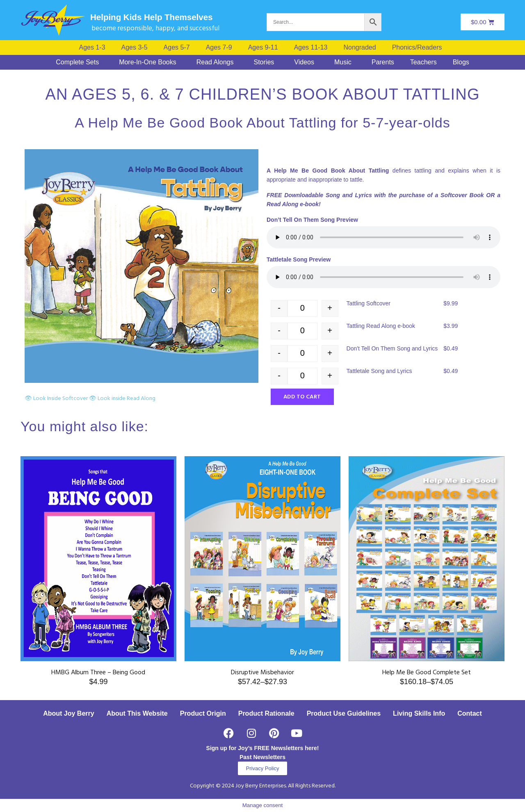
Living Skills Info (419, 713)
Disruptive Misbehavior (262, 673)
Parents (383, 62)
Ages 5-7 (177, 48)
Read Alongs (215, 62)
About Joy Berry (68, 713)
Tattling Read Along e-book (381, 326)
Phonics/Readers (417, 48)
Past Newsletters (262, 757)
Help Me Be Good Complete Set (427, 673)
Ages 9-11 (263, 48)
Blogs (461, 62)
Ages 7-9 (219, 48)
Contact (470, 713)
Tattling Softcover (369, 303)
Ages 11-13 (311, 48)
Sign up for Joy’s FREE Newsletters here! (263, 748)
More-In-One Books (148, 62)
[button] (419, 48)
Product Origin (203, 713)
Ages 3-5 (135, 48)
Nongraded (360, 48)
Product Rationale (266, 713)
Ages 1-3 (92, 48)
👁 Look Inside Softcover (56, 399)
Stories (264, 62)
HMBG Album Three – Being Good (98, 673)
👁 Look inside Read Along (122, 399)
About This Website (137, 713)
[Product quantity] (302, 308)
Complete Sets (77, 62)
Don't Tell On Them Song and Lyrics (392, 348)
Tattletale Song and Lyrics (379, 371)
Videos (304, 62)
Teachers (423, 62)
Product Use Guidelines (344, 713)
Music (343, 62)
